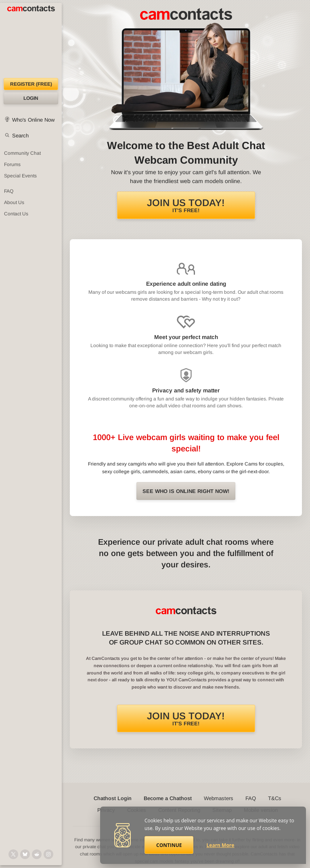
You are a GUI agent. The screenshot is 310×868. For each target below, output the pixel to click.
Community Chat (22, 153)
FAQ (9, 191)
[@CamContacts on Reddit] (37, 854)
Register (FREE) (31, 84)
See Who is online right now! (186, 491)
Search (20, 136)
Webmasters (219, 798)
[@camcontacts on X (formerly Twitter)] (13, 854)
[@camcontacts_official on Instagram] (48, 854)
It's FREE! (186, 205)
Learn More (221, 845)
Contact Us (16, 214)
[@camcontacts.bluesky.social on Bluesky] (25, 854)
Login (31, 98)
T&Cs (275, 798)
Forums (12, 164)
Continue (169, 845)
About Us (14, 202)
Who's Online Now (33, 120)
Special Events (20, 176)
